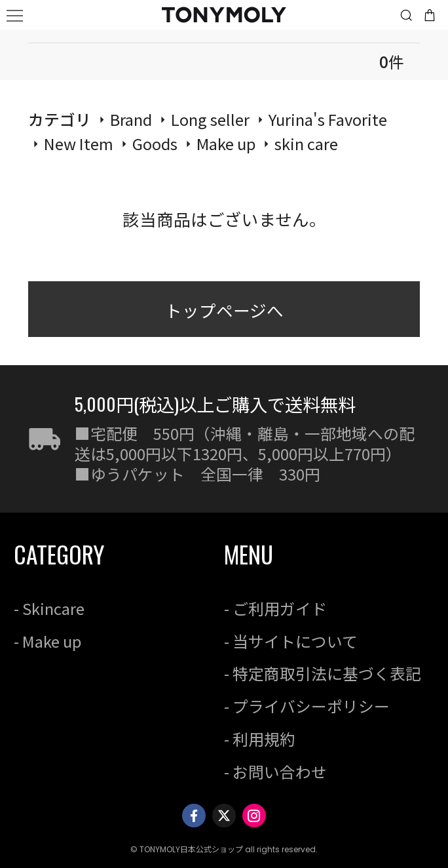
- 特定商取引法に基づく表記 (323, 673)
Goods (155, 143)
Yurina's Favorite (328, 119)
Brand (131, 119)
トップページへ (224, 310)
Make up (226, 143)
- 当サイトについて (291, 641)
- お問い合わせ (275, 771)
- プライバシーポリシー (307, 706)
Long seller (210, 119)
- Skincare (49, 608)
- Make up (47, 641)
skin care (306, 143)
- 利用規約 (260, 739)
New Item (79, 143)
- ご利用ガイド (275, 608)
